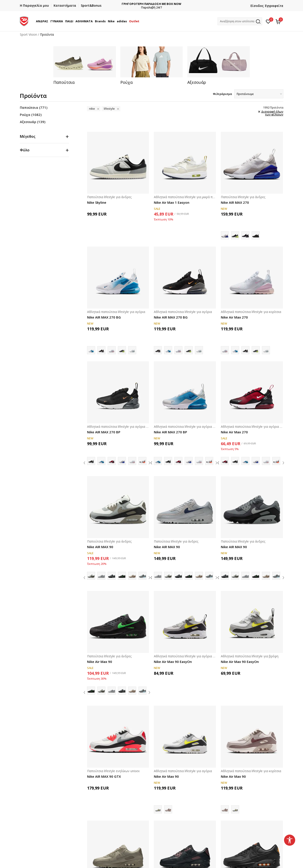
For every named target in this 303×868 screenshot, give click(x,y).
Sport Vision (28, 34)
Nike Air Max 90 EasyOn (173, 662)
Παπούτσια (34, 107)
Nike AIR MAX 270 (235, 202)
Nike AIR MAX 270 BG (104, 317)
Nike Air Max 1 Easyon (172, 202)
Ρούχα (31, 115)
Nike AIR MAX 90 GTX (104, 776)
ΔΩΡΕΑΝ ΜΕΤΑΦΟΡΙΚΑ (133, 4)
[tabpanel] (85, 66)
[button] (240, 21)
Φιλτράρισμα (222, 94)
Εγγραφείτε (274, 6)
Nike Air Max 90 (100, 662)
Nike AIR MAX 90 (100, 547)
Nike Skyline (97, 202)
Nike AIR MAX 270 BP (104, 432)
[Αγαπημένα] (268, 21)
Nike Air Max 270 (234, 317)
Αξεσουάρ (33, 122)
